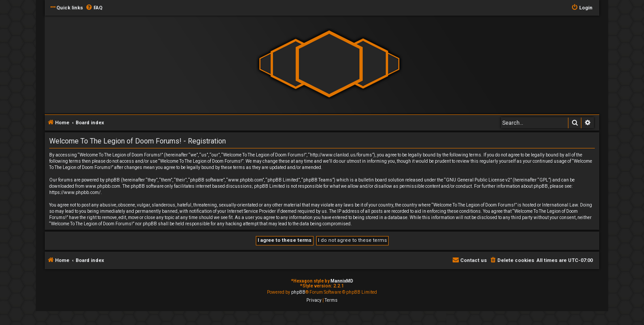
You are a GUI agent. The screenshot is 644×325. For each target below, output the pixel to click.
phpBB (298, 292)
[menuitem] (94, 8)
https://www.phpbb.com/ (75, 192)
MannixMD (342, 281)
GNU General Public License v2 (478, 180)
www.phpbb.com (103, 186)
